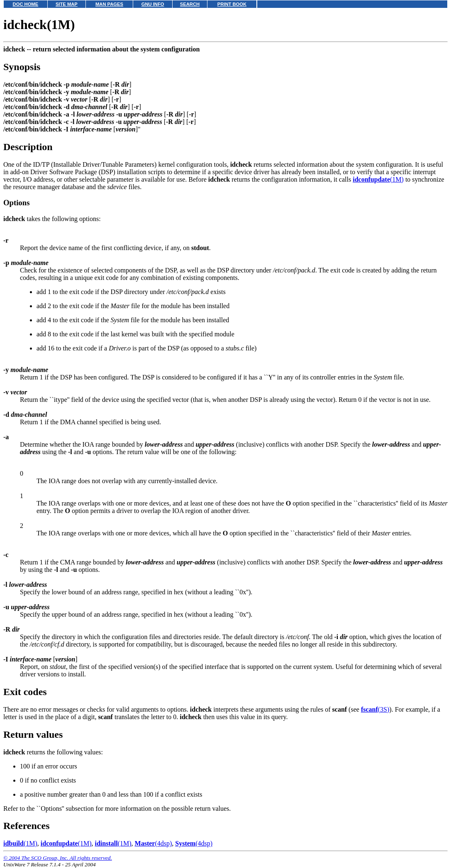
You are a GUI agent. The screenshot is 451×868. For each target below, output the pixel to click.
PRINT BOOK (232, 4)
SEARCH (190, 4)
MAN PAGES (109, 4)
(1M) (378, 179)
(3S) (375, 709)
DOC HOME (26, 4)
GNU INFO (153, 4)
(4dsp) (154, 843)
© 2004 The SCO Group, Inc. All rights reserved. (58, 858)
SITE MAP (67, 4)
